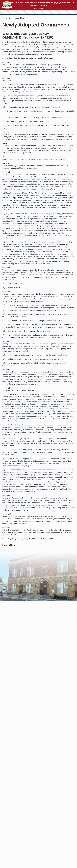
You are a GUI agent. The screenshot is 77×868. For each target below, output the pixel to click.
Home (5, 18)
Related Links (9, 545)
